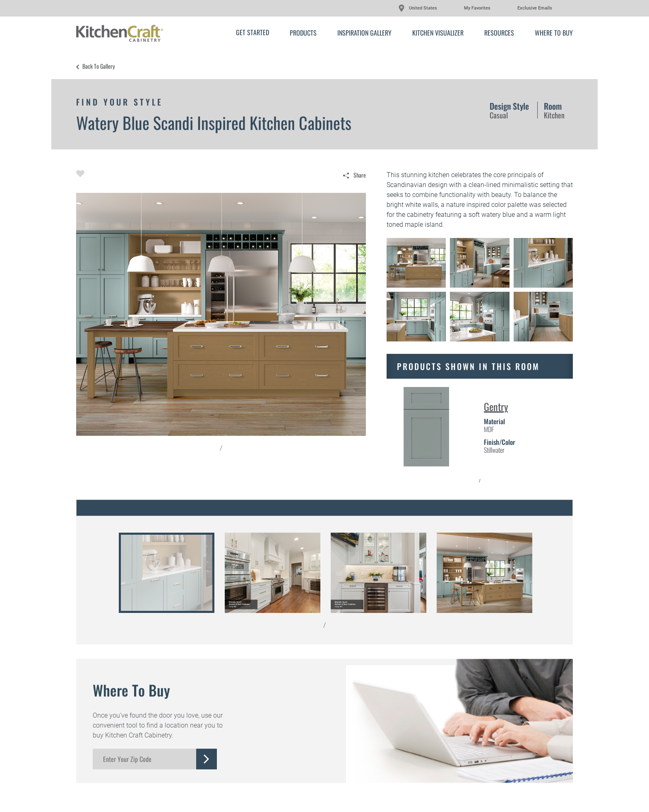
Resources (499, 33)
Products (303, 33)
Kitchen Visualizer (438, 33)
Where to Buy (554, 33)
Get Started (252, 32)
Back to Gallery (99, 66)
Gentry (496, 406)
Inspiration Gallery (364, 33)
